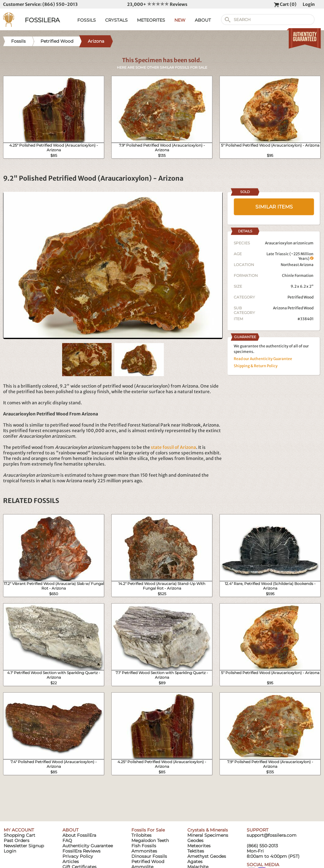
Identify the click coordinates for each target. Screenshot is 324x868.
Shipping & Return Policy (256, 366)
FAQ (67, 840)
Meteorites (199, 846)
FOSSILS (87, 20)
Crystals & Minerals (208, 830)
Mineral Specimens (208, 835)
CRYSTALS (116, 20)
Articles (71, 862)
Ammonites (144, 851)
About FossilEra (79, 835)
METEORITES (151, 20)
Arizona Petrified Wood (293, 308)
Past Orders (17, 840)
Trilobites (141, 835)
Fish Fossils (144, 846)
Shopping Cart (19, 835)
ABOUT (203, 20)
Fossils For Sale (148, 830)
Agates (195, 862)
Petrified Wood (301, 297)
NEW (180, 20)
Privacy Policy (78, 856)
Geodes (195, 840)
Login (309, 4)
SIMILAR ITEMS (274, 207)
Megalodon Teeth (150, 840)
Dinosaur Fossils (149, 856)
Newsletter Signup (24, 846)
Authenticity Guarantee (88, 846)
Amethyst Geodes (207, 856)
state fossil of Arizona (173, 447)
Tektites (196, 851)
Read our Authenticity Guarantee (263, 359)
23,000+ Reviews (157, 4)
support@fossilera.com (272, 835)
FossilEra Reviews (81, 851)
